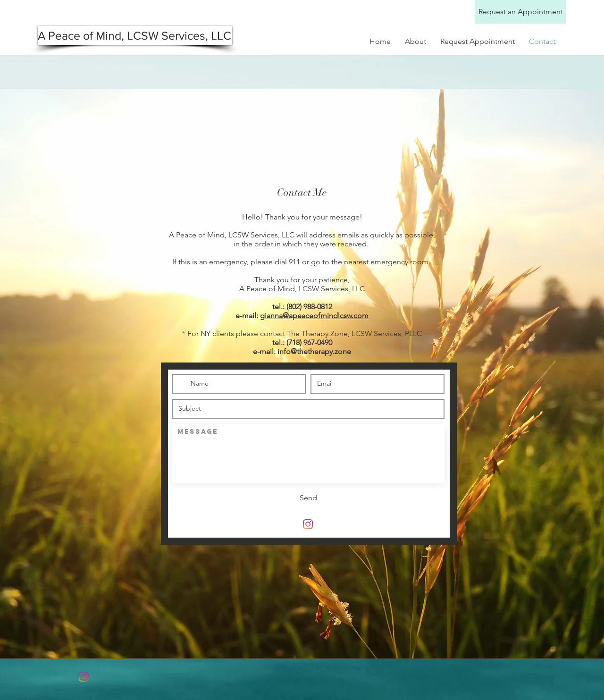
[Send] (308, 498)
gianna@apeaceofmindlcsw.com (314, 316)
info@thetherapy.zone (314, 351)
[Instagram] (308, 524)
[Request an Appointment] (520, 12)
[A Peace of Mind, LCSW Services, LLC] (135, 35)
